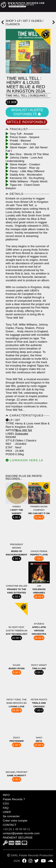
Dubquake (38, 96)
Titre (9, 423)
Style (9, 440)
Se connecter (11, 816)
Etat (9, 447)
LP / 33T (22, 21)
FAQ (6, 808)
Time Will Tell (17, 96)
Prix (9, 451)
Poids (9, 454)
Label (9, 434)
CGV (6, 804)
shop (10, 21)
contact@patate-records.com (21, 833)
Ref (9, 444)
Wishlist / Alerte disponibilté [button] (27, 112)
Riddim (9, 437)
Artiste (9, 430)
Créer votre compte (15, 821)
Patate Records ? (14, 799)
